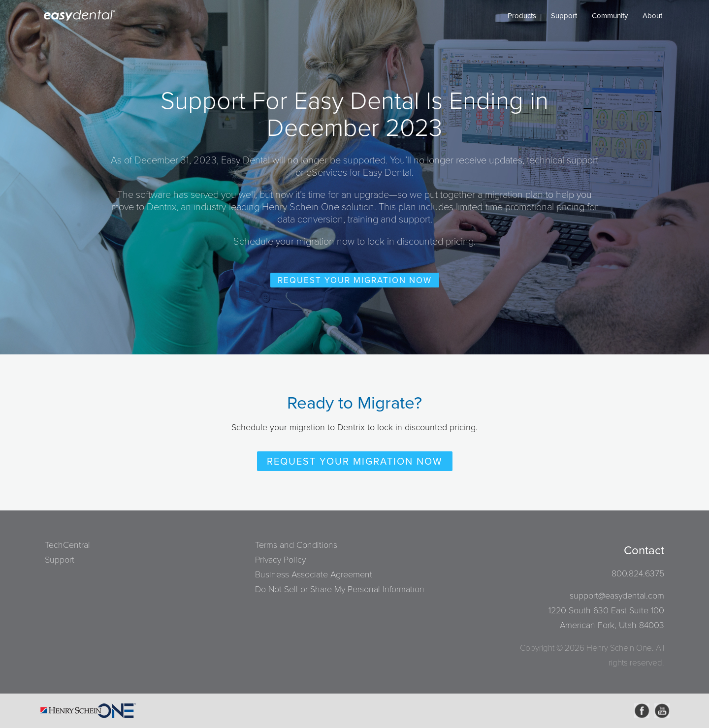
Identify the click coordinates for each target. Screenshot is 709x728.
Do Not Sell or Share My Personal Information (340, 589)
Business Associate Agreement (314, 574)
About (652, 16)
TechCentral (67, 545)
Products (522, 16)
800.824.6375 (638, 573)
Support (564, 16)
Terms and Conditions (296, 545)
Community (610, 16)
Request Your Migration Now (355, 280)
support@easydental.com (617, 596)
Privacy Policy (280, 560)
